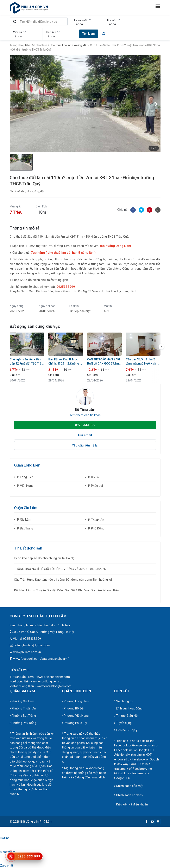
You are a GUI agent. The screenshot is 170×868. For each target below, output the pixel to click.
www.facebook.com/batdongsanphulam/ (41, 659)
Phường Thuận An (23, 708)
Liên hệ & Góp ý (126, 730)
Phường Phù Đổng (23, 723)
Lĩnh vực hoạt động (128, 708)
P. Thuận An (96, 520)
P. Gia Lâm (24, 520)
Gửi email (85, 435)
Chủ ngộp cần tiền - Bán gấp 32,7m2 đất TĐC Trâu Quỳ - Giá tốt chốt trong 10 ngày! (27, 362)
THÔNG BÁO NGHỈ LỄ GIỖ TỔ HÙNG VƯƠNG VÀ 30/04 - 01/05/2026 (60, 569)
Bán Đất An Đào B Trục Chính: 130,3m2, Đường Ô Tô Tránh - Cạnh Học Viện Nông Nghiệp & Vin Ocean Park (66, 362)
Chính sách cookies (128, 795)
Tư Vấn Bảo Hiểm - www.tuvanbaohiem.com (40, 677)
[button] (156, 104)
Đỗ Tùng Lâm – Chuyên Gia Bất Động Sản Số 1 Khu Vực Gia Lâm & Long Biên (67, 590)
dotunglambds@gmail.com (32, 645)
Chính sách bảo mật (129, 786)
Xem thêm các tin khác (85, 415)
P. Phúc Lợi (96, 486)
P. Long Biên (25, 477)
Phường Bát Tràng (23, 716)
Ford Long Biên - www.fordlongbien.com (37, 681)
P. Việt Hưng (25, 486)
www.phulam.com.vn (27, 652)
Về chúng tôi (124, 701)
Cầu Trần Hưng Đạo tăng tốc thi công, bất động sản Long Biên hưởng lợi (63, 580)
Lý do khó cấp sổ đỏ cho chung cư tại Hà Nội (45, 558)
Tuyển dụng (123, 723)
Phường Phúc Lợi (74, 723)
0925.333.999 (32, 639)
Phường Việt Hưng (75, 716)
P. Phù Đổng (96, 528)
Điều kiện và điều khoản (131, 804)
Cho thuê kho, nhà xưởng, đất (27, 191)
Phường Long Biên (75, 701)
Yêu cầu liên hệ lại (85, 445)
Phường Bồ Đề (73, 708)
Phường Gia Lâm (22, 701)
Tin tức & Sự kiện (127, 716)
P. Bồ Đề (94, 477)
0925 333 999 (85, 425)
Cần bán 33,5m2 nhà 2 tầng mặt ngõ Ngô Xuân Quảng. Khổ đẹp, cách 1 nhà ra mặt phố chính (142, 362)
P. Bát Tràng (25, 528)
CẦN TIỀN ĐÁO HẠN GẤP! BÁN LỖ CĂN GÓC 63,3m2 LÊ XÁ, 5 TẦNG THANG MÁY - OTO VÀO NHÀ (104, 362)
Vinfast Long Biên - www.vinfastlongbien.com (41, 686)
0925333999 (66, 287)
